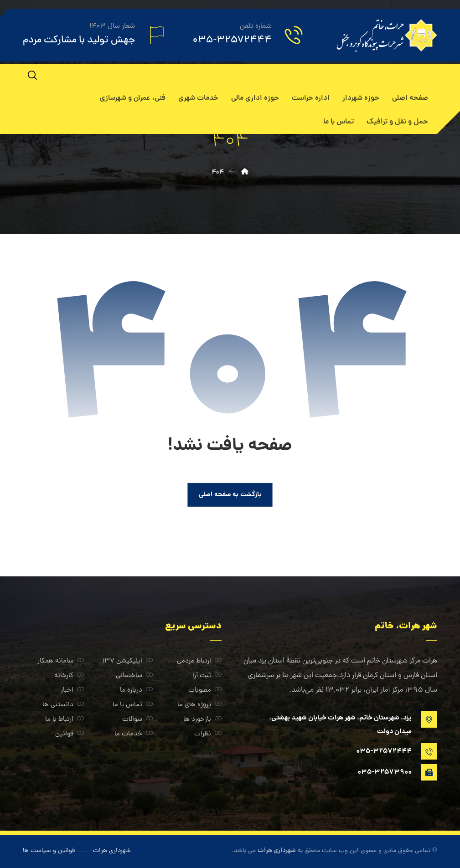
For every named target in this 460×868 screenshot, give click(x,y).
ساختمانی (134, 676)
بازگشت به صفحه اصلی (230, 495)
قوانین (70, 734)
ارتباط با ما (65, 720)
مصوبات (205, 691)
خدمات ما (134, 734)
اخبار (72, 691)
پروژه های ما (199, 705)
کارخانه (69, 676)
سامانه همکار (61, 661)
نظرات (208, 734)
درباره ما (136, 691)
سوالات (137, 720)
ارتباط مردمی (199, 661)
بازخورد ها (202, 720)
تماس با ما (133, 705)
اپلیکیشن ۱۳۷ (127, 661)
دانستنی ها (63, 705)
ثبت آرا (207, 676)
